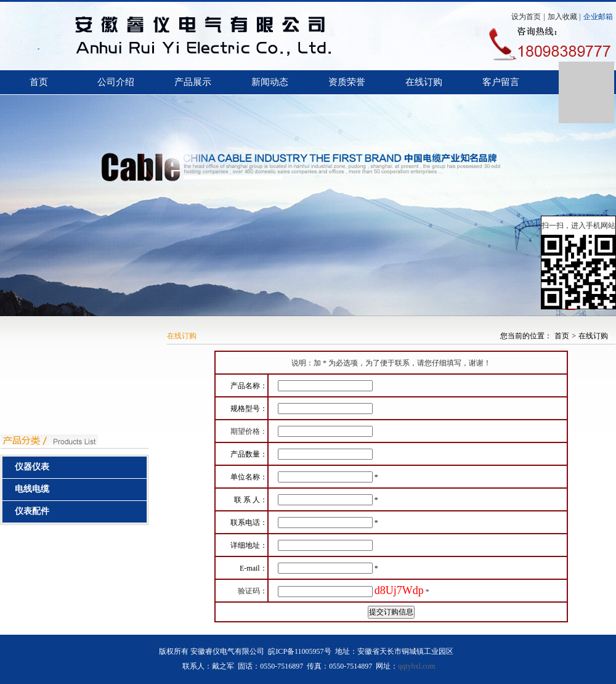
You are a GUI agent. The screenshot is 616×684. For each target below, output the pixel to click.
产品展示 (193, 82)
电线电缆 (32, 489)
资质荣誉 (347, 82)
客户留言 (501, 82)
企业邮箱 (598, 17)
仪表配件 (32, 511)
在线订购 (424, 82)
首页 (39, 82)
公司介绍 (116, 82)
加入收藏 (562, 17)
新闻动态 (270, 82)
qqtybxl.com (416, 666)
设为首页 (526, 17)
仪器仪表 (32, 467)
